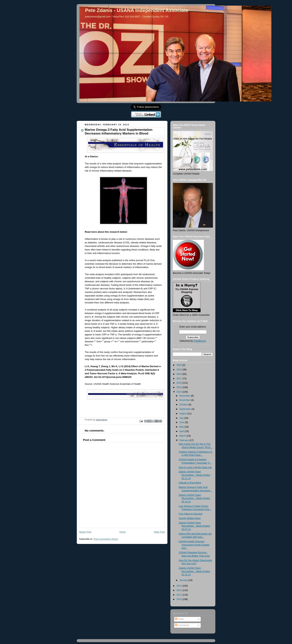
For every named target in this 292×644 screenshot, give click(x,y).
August (183, 414)
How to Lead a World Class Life (195, 467)
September (185, 409)
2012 (180, 590)
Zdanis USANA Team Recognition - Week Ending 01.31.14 (195, 571)
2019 (180, 370)
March (183, 436)
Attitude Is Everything (190, 483)
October (184, 405)
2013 (180, 586)
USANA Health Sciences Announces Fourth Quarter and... (194, 545)
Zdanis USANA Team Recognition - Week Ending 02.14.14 (195, 498)
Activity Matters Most (190, 518)
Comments (182, 625)
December (185, 396)
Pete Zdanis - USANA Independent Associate (137, 10)
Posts (179, 619)
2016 (180, 383)
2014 (180, 392)
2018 (180, 374)
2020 (180, 365)
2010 (180, 599)
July (182, 418)
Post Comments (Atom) (106, 539)
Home (123, 532)
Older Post (159, 532)
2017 (180, 379)
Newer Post (85, 532)
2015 (180, 387)
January (184, 580)
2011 (180, 595)
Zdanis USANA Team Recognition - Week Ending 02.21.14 (195, 475)
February (184, 440)
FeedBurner (200, 341)
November (185, 400)
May (182, 427)
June (182, 422)
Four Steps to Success (191, 514)
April (182, 431)
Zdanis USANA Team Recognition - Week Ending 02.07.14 (195, 526)
